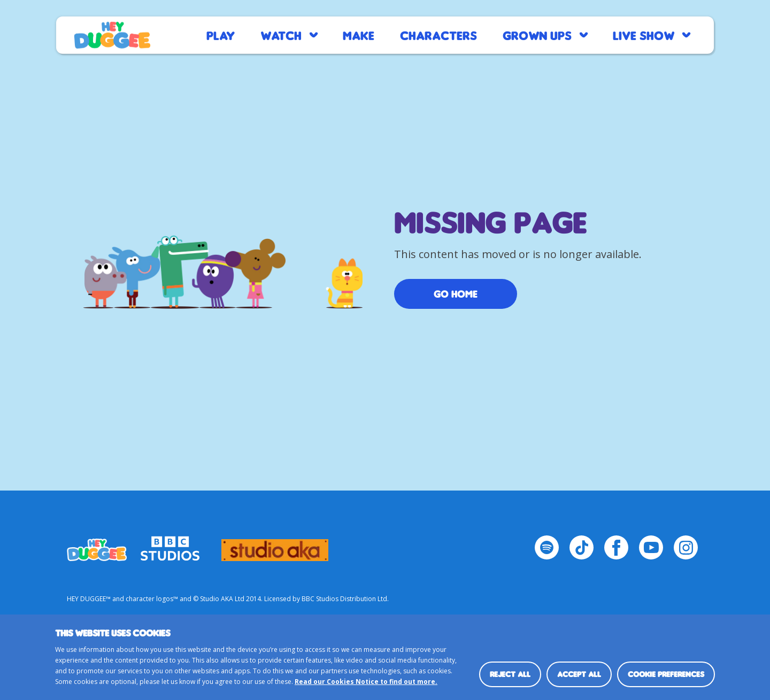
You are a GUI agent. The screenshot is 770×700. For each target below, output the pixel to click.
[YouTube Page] (651, 547)
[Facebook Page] (616, 547)
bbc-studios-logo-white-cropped (170, 545)
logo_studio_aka (275, 545)
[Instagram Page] (686, 547)
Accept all (579, 674)
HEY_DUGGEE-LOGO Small (97, 545)
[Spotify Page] (547, 547)
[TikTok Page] (582, 547)
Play (221, 35)
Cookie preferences (666, 674)
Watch (281, 35)
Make (359, 35)
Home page (112, 35)
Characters (438, 35)
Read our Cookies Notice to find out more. (366, 682)
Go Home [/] (456, 294)
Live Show (644, 35)
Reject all (510, 674)
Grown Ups (537, 35)
